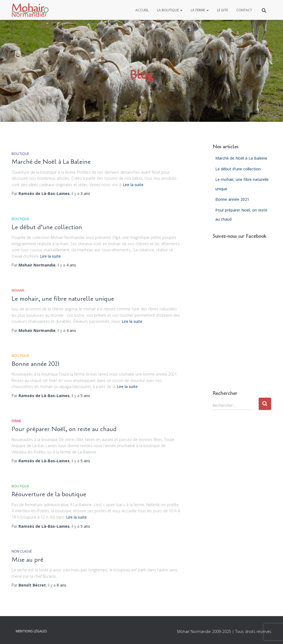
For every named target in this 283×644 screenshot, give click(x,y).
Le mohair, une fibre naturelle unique (63, 299)
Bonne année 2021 (36, 364)
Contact (244, 10)
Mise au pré (27, 560)
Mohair (18, 290)
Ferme (16, 421)
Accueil (142, 10)
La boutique (170, 10)
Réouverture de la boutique (49, 494)
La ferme (200, 10)
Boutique (20, 154)
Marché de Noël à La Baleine (51, 162)
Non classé (22, 551)
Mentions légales (31, 631)
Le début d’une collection (47, 227)
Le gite (222, 10)
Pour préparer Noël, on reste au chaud (64, 429)
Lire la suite (133, 185)
